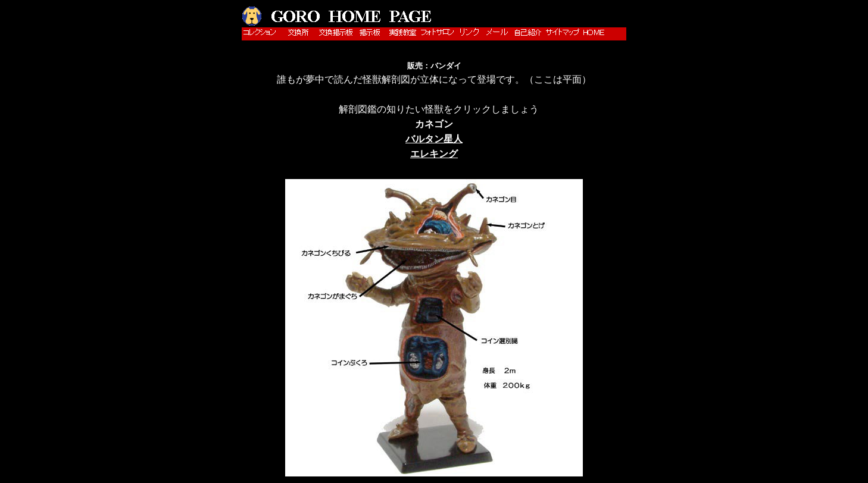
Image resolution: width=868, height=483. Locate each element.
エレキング (434, 154)
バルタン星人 (434, 139)
